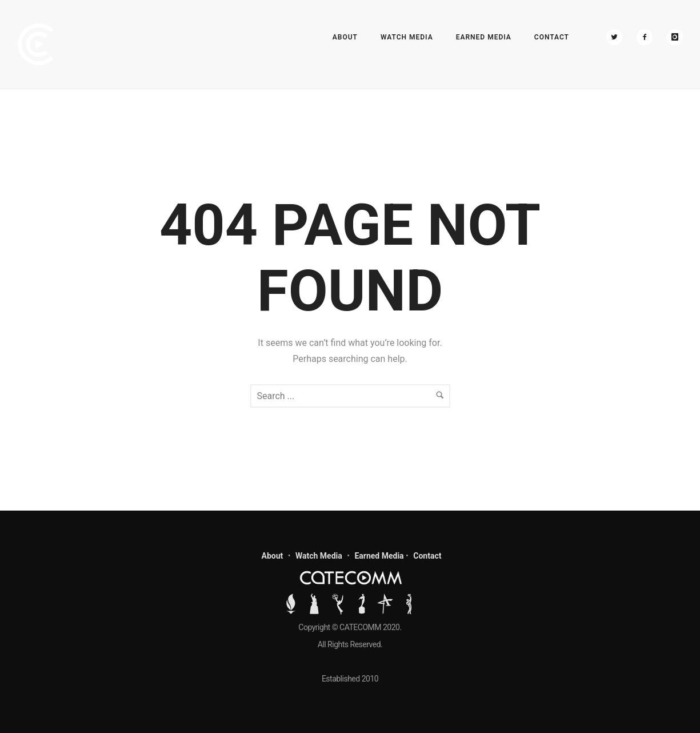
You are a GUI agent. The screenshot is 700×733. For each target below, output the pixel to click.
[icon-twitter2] (617, 37)
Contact (552, 37)
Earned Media (484, 37)
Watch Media (407, 37)
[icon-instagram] (675, 37)
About (345, 37)
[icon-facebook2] (647, 37)
